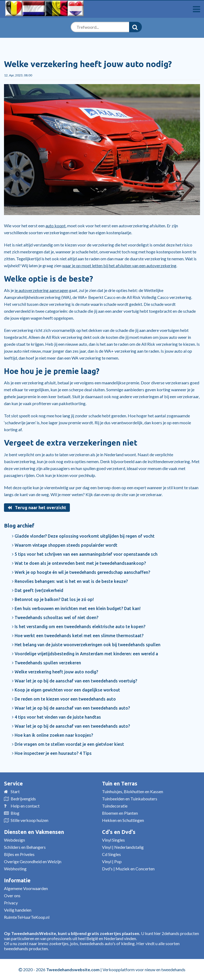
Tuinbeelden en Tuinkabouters (130, 799)
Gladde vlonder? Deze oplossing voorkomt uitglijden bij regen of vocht (83, 536)
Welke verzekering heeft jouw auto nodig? (55, 672)
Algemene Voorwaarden (26, 888)
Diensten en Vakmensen (34, 832)
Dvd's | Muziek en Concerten (128, 869)
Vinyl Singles (113, 840)
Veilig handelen (18, 910)
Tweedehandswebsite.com (73, 969)
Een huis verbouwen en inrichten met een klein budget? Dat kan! (76, 608)
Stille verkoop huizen (29, 820)
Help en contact (25, 806)
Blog (15, 813)
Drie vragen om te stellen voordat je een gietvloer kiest (68, 744)
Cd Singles (111, 854)
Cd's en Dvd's (119, 832)
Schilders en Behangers (25, 847)
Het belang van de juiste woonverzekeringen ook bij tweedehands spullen (86, 645)
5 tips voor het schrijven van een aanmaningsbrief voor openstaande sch (85, 554)
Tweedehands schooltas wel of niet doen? (55, 617)
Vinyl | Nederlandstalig (123, 847)
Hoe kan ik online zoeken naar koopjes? (52, 735)
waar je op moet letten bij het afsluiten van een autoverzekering (119, 265)
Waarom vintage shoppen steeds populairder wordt (65, 545)
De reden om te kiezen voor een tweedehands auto (64, 699)
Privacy (11, 903)
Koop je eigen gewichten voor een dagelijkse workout (66, 690)
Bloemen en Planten (120, 813)
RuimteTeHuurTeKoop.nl (27, 917)
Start (15, 791)
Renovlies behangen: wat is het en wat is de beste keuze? (70, 581)
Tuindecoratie (115, 806)
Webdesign (14, 840)
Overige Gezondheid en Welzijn (33, 861)
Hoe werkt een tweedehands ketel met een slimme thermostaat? (78, 636)
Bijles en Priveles (19, 854)
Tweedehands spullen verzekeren (46, 663)
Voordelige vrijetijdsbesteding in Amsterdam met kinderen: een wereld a (85, 654)
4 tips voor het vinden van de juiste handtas (56, 717)
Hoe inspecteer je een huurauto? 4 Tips (52, 753)
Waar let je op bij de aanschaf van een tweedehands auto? (71, 708)
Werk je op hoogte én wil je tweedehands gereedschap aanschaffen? (81, 572)
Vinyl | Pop (112, 861)
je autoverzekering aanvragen (41, 290)
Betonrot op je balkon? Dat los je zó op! (53, 599)
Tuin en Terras (120, 783)
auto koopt (56, 226)
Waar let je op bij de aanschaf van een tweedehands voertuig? (75, 681)
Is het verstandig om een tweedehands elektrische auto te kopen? (79, 627)
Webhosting (15, 869)
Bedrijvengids (23, 799)
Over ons (12, 895)
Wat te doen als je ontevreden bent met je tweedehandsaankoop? (79, 563)
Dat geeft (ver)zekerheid (38, 590)
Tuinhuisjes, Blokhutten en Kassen (133, 791)
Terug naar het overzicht (37, 508)
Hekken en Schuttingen (123, 820)
